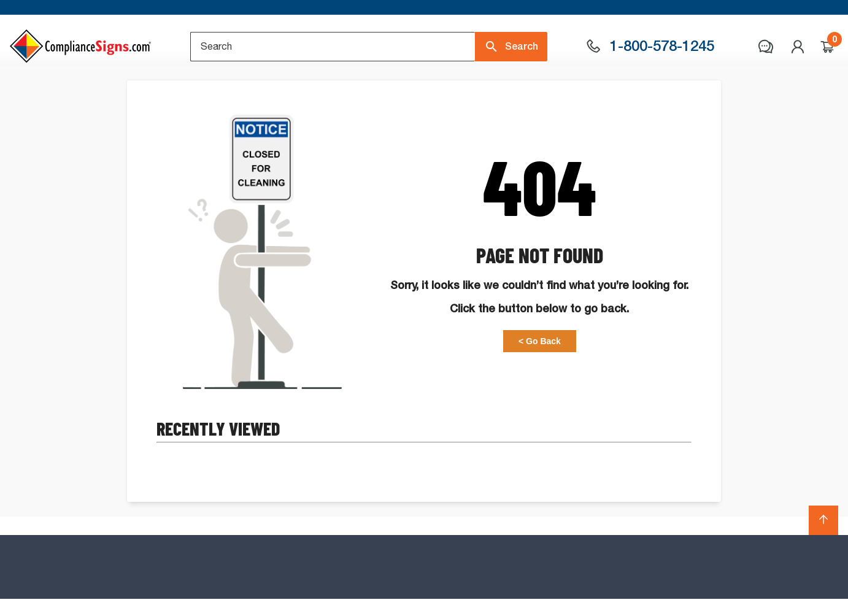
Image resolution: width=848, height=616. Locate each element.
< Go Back (540, 390)
